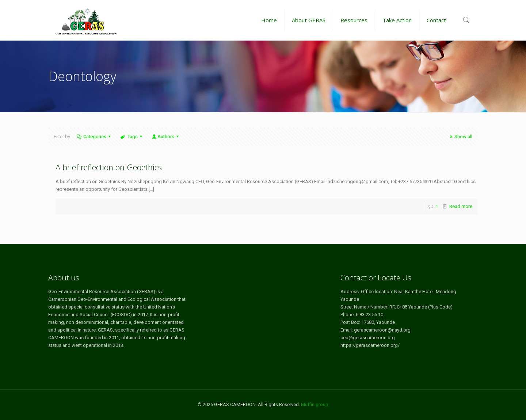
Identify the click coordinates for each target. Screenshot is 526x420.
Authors (166, 137)
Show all (460, 137)
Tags (132, 137)
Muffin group (315, 404)
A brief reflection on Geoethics (109, 167)
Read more (461, 206)
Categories (94, 137)
